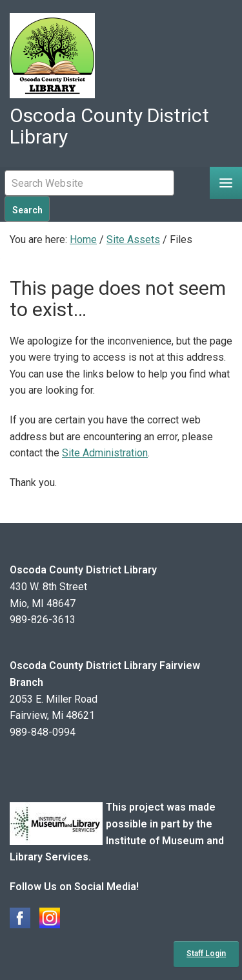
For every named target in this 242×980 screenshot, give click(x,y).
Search (27, 210)
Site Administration (105, 453)
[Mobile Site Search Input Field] (89, 183)
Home (83, 240)
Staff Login (206, 953)
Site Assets (133, 240)
